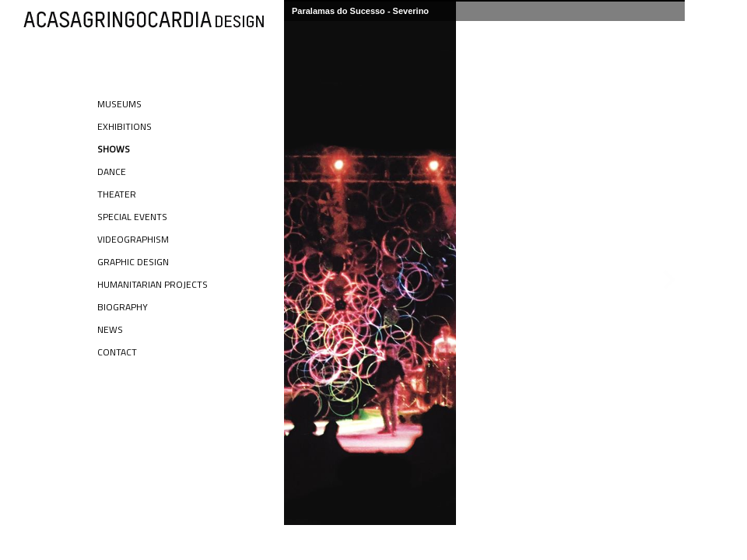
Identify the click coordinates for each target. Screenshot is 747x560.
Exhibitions (124, 126)
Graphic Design (133, 262)
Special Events (132, 217)
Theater (117, 194)
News (110, 329)
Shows (114, 149)
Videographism (133, 239)
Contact (117, 352)
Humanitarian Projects (153, 284)
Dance (112, 171)
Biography (123, 307)
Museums (119, 104)
